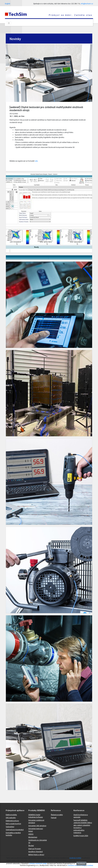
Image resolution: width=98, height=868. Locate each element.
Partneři (54, 818)
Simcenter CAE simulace (37, 826)
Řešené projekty (57, 815)
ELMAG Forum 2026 (81, 836)
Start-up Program (35, 849)
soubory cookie (75, 858)
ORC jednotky (11, 818)
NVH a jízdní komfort (13, 824)
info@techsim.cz (87, 4)
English (8, 4)
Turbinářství (10, 827)
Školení (31, 846)
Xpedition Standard (35, 852)
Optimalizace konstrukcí (15, 830)
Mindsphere (33, 837)
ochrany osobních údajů (38, 863)
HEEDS (31, 834)
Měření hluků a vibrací (36, 855)
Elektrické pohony (12, 821)
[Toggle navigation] (9, 23)
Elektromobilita (11, 815)
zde (36, 161)
